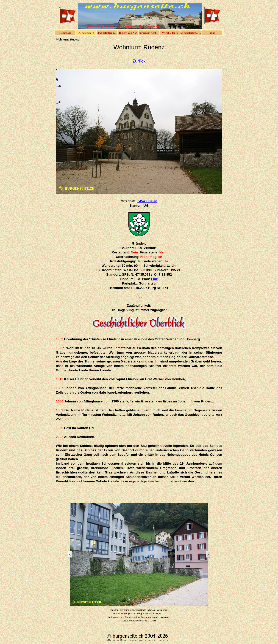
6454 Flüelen (147, 201)
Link (154, 279)
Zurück (139, 61)
